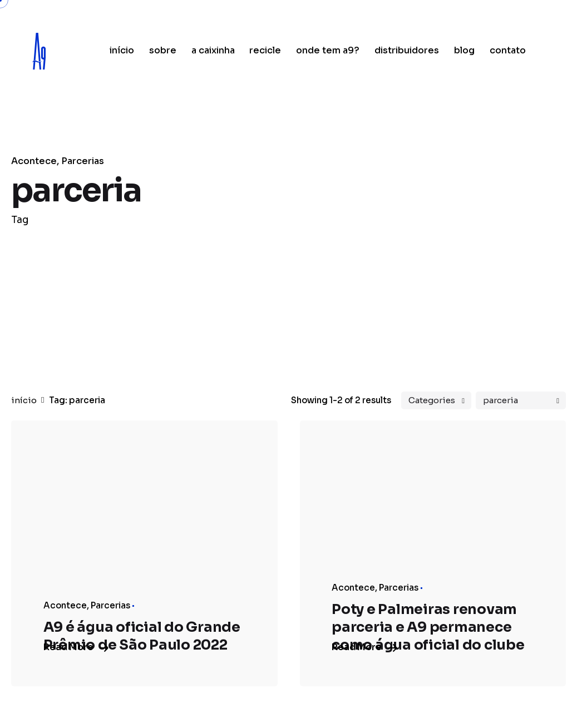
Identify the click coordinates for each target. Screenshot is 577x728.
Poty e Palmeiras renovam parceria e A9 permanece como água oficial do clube (428, 627)
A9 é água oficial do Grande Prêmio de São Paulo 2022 (142, 636)
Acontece (34, 161)
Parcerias (83, 161)
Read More (76, 647)
